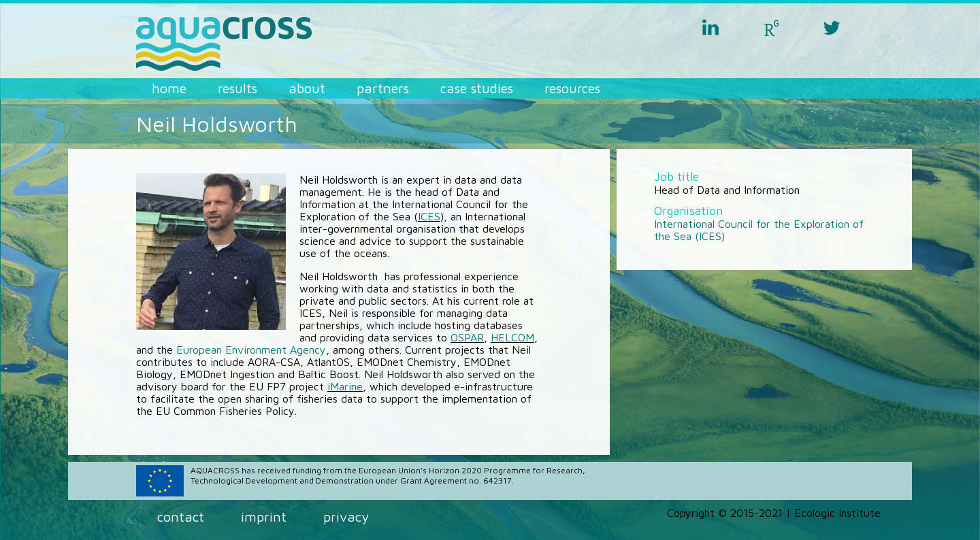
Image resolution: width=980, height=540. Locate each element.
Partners (383, 88)
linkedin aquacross (710, 27)
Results (238, 88)
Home (169, 88)
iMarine (345, 386)
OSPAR (467, 337)
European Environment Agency (251, 350)
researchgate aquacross (771, 27)
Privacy (346, 517)
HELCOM (512, 337)
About (307, 88)
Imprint (264, 517)
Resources (572, 88)
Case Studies (477, 88)
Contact (181, 517)
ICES (429, 216)
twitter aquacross (832, 27)
